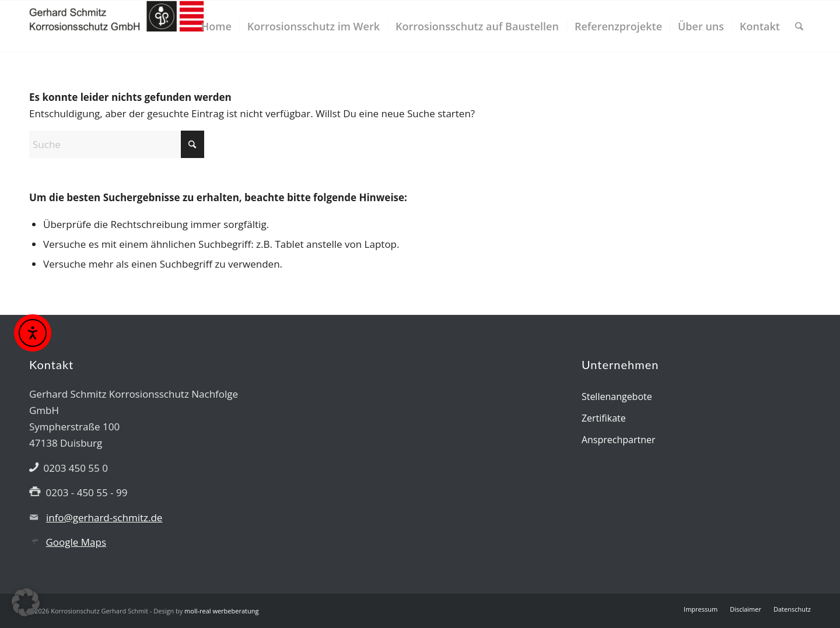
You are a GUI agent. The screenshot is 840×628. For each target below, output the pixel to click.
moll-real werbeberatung (221, 611)
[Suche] (799, 26)
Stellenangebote (617, 397)
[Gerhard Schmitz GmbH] (117, 26)
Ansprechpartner (619, 440)
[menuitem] (216, 26)
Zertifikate (604, 418)
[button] (26, 602)
